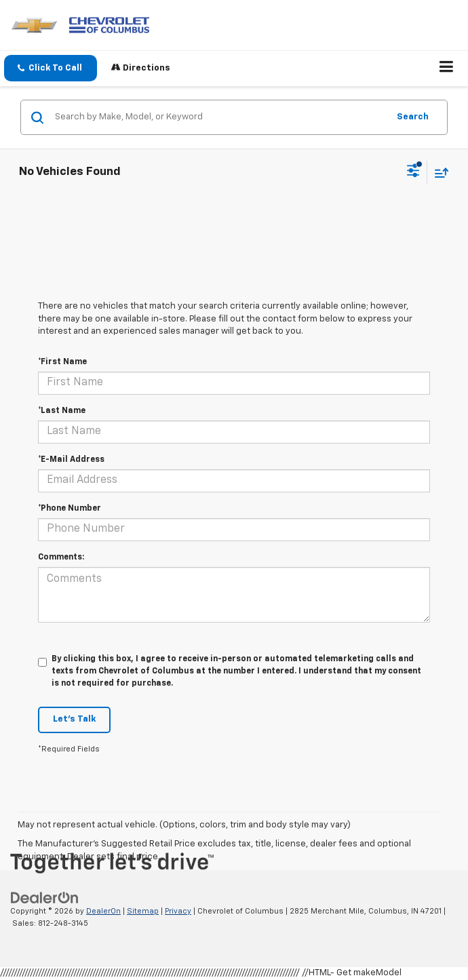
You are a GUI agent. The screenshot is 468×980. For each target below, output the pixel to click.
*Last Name (62, 411)
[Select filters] (413, 172)
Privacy (178, 911)
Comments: (61, 557)
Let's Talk (74, 719)
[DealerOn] (45, 898)
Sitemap (143, 911)
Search (413, 117)
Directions (141, 67)
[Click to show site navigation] (447, 68)
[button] (51, 68)
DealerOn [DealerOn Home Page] (103, 911)
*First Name (62, 362)
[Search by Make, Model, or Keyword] (219, 117)
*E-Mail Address (71, 460)
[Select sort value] (438, 173)
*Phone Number (70, 509)
